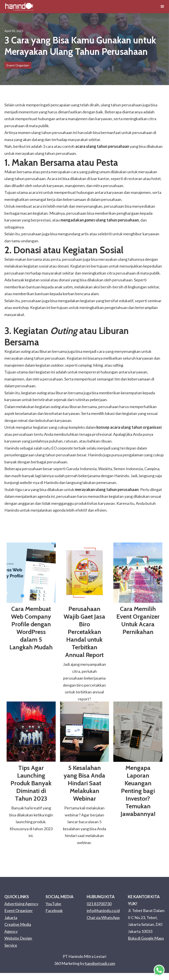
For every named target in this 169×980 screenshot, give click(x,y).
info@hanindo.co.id (103, 910)
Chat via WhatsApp (103, 918)
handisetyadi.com (100, 963)
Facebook (54, 910)
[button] (162, 7)
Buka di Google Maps (146, 938)
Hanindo (51, 482)
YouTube (53, 904)
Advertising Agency (21, 904)
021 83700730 (99, 904)
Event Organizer (18, 65)
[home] (19, 7)
